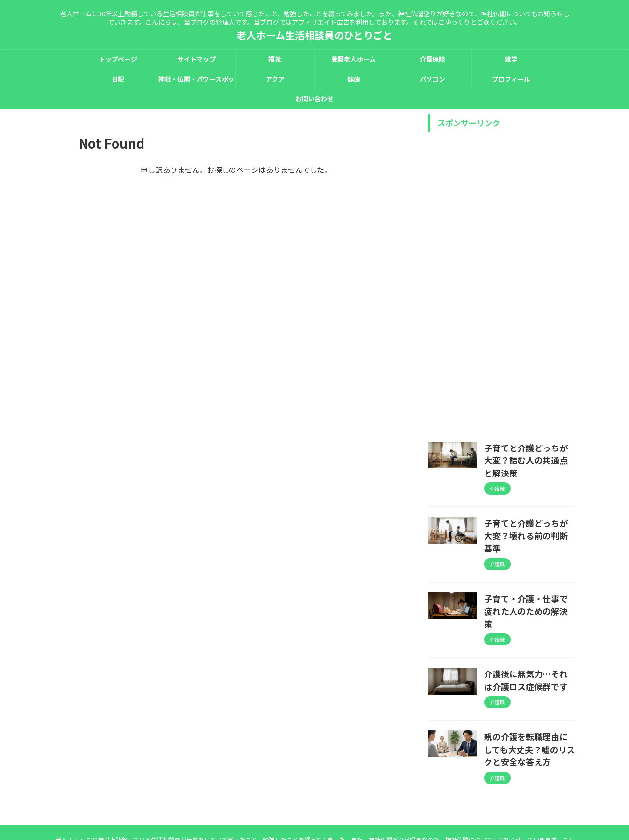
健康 (354, 79)
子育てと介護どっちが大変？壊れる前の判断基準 (529, 512)
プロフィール (511, 79)
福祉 (275, 59)
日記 (118, 79)
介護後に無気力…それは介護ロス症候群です (529, 632)
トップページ (118, 59)
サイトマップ (197, 59)
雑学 (511, 59)
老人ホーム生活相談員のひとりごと (314, 35)
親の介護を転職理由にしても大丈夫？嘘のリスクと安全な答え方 (529, 698)
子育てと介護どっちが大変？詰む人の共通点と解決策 (529, 452)
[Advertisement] (501, 284)
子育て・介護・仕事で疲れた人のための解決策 (529, 572)
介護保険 (432, 59)
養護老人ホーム (354, 59)
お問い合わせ (314, 98)
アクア (275, 79)
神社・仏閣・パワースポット (196, 82)
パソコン (432, 79)
